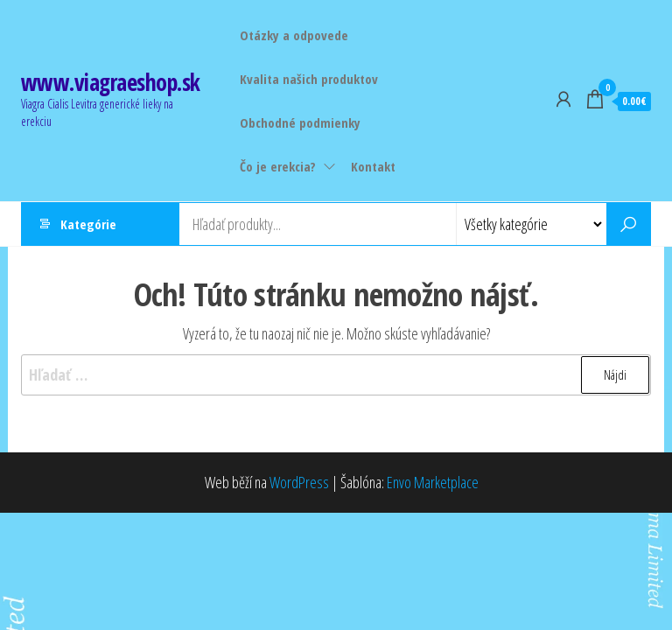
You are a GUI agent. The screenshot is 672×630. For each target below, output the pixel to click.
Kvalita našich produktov (309, 79)
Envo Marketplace (433, 482)
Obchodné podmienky (300, 122)
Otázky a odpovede (294, 35)
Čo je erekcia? (278, 166)
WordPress (299, 482)
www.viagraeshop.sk (111, 82)
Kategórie (88, 224)
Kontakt (373, 166)
